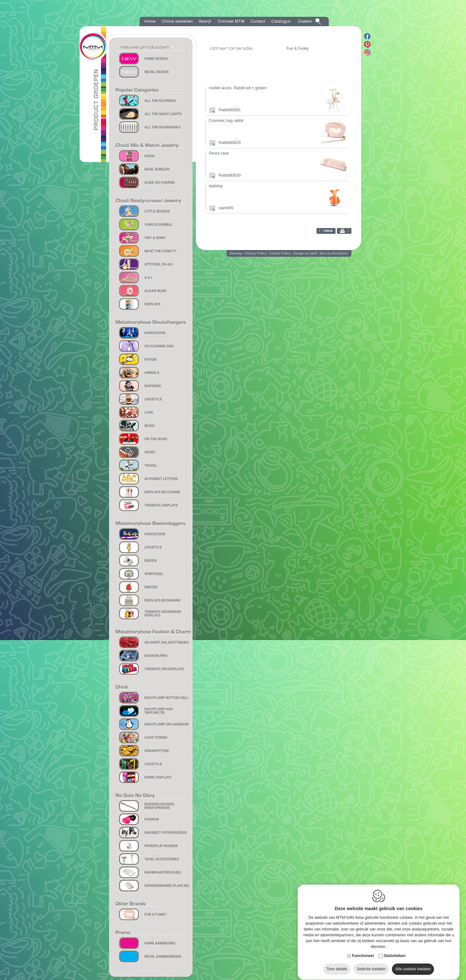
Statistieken (395, 950)
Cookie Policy (280, 253)
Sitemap (236, 253)
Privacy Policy (256, 253)
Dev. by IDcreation (334, 253)
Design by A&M (305, 253)
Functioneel (363, 950)
